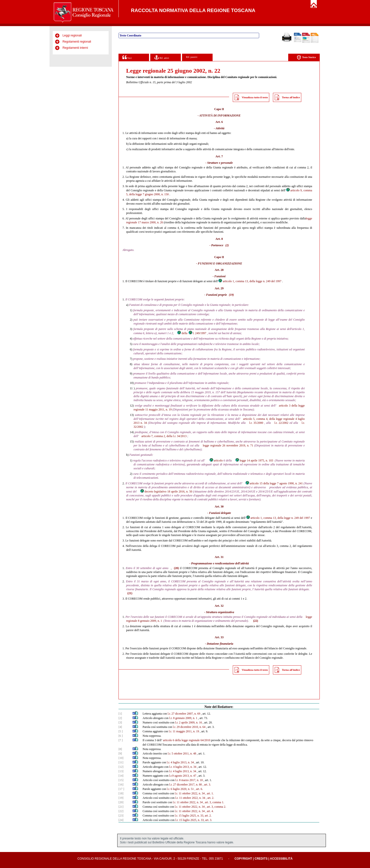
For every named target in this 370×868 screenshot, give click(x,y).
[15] (121, 780)
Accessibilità (281, 859)
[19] (121, 798)
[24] (121, 820)
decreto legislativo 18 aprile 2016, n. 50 (166, 491)
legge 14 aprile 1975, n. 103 (254, 460)
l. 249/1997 (197, 333)
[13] (121, 771)
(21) (130, 593)
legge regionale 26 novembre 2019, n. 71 (228, 445)
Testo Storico (306, 57)
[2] (120, 718)
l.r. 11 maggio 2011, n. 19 (184, 731)
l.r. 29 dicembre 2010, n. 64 (189, 727)
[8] (120, 749)
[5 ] (121, 731)
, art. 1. (210, 793)
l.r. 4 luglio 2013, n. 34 (180, 762)
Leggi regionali (72, 35)
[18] (121, 793)
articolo (216, 460)
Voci (127, 57)
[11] (121, 762)
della (182, 333)
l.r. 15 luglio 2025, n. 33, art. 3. (193, 820)
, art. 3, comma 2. (216, 807)
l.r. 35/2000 (256, 423)
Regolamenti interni (75, 48)
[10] (121, 758)
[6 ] (121, 736)
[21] (121, 807)
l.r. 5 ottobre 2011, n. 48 (182, 753)
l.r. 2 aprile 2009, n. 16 (189, 722)
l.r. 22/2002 (281, 423)
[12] (121, 767)
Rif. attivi (162, 57)
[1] (120, 714)
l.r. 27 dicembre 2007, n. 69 (184, 714)
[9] (120, 753)
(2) (227, 245)
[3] (120, 722)
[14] (121, 776)
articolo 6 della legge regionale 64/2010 (186, 740)
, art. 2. (210, 798)
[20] (121, 802)
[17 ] (121, 789)
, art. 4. (210, 811)
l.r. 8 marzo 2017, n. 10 (189, 780)
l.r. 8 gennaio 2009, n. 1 (183, 718)
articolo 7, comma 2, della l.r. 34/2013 (164, 436)
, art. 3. (207, 785)
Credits (261, 859)
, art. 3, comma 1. (214, 802)
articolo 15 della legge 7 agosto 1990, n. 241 (274, 483)
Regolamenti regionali (77, 42)
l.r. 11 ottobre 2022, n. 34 (190, 793)
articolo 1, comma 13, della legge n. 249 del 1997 (250, 281)
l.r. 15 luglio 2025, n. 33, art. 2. (193, 816)
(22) (256, 621)
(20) (176, 568)
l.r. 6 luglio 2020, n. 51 (180, 789)
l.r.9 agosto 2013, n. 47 (183, 776)
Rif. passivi (192, 57)
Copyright (243, 859)
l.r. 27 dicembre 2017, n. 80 (185, 785)
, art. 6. (199, 789)
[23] (121, 816)
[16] (121, 785)
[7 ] (121, 740)
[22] (121, 811)
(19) (231, 295)
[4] (120, 727)
